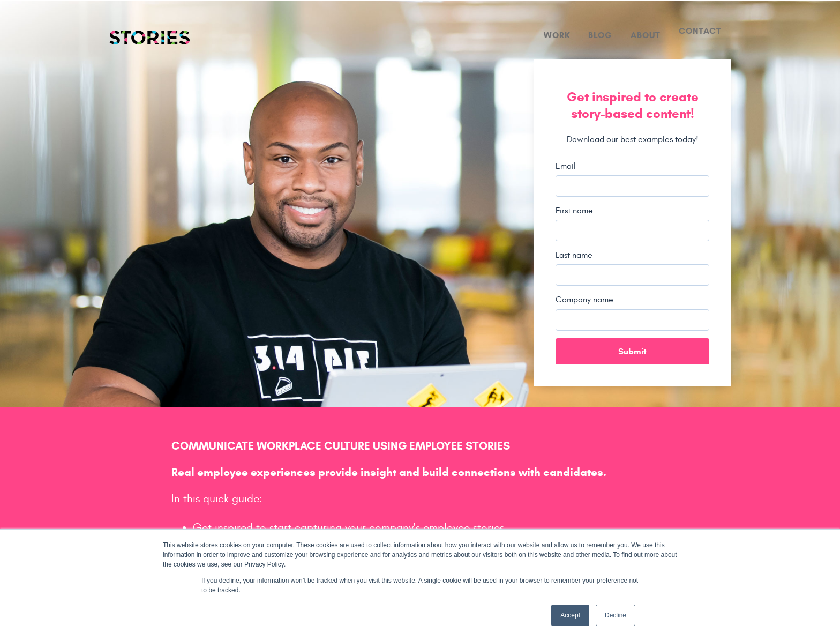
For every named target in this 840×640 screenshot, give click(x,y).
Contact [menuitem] (700, 31)
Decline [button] (616, 615)
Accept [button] (570, 615)
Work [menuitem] (557, 35)
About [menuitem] (646, 35)
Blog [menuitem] (600, 35)
